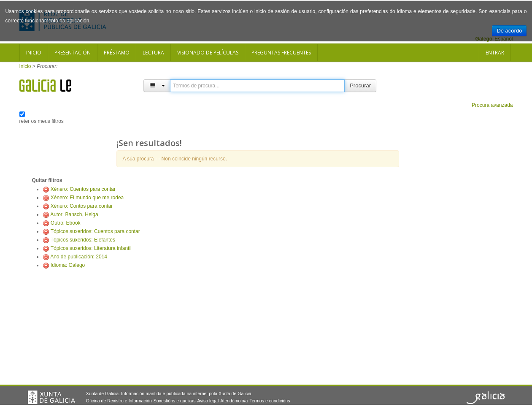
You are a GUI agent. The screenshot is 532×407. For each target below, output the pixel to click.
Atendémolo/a (234, 401)
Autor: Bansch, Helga (74, 214)
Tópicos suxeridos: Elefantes (83, 240)
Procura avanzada (492, 105)
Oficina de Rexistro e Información (119, 401)
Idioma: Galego (68, 265)
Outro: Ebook (66, 223)
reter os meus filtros (42, 121)
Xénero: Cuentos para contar (83, 189)
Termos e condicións (270, 401)
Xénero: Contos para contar (82, 206)
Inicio (34, 53)
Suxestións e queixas (175, 401)
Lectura (153, 53)
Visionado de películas (208, 53)
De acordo (509, 31)
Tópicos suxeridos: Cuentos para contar (95, 231)
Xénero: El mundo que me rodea (87, 198)
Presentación (73, 53)
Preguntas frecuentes (281, 53)
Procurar (360, 85)
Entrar (495, 53)
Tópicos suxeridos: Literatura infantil (91, 248)
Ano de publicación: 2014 (79, 257)
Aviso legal (208, 401)
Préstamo (117, 53)
